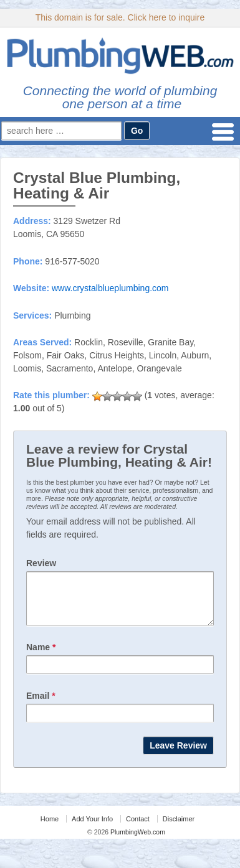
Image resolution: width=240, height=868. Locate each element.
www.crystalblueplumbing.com (110, 288)
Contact (138, 828)
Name (41, 656)
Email (41, 705)
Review (41, 563)
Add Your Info (92, 828)
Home (50, 828)
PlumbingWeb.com (137, 841)
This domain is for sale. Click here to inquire (120, 17)
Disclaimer (179, 828)
